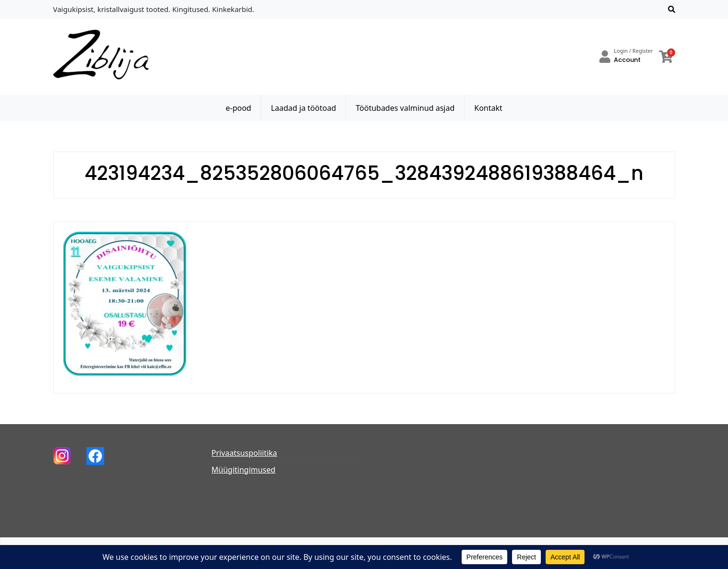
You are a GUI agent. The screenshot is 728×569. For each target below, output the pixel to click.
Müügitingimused (244, 470)
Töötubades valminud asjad (405, 108)
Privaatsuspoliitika (245, 453)
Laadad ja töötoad (303, 108)
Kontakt (488, 108)
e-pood (238, 108)
